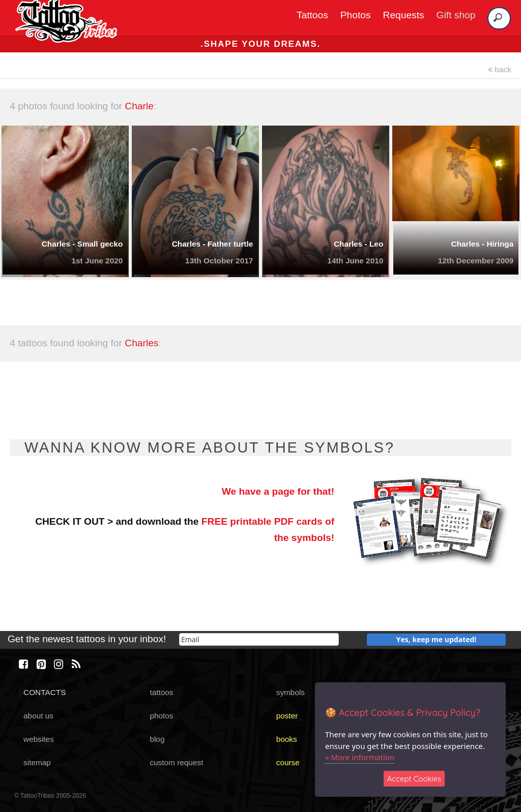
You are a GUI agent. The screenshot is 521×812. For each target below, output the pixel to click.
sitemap (37, 762)
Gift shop (456, 15)
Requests (404, 15)
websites (39, 739)
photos (161, 716)
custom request (176, 762)
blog (157, 739)
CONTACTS (45, 692)
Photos (356, 15)
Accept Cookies (414, 779)
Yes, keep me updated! (437, 639)
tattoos (161, 692)
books (287, 739)
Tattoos (312, 15)
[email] (259, 639)
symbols (291, 692)
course (288, 762)
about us (38, 716)
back (500, 69)
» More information (360, 757)
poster (287, 716)
